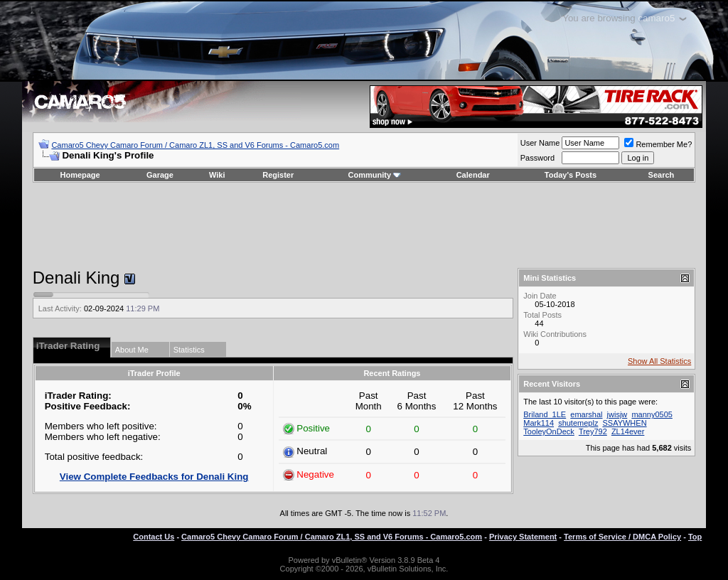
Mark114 (539, 423)
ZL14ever (628, 431)
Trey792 (593, 431)
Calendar (473, 175)
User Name (540, 143)
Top (695, 537)
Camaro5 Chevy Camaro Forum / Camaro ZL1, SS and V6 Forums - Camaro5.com (195, 145)
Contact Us (154, 537)
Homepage (80, 175)
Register (278, 175)
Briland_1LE (545, 414)
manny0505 (652, 414)
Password (537, 158)
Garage (160, 175)
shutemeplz (578, 423)
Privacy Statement (523, 537)
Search (662, 175)
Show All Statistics (659, 361)
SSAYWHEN (624, 423)
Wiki (217, 175)
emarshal (586, 414)
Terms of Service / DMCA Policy (622, 537)
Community (375, 175)
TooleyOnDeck (549, 431)
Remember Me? (658, 144)
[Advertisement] (364, 225)
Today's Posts (571, 175)
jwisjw (617, 414)
